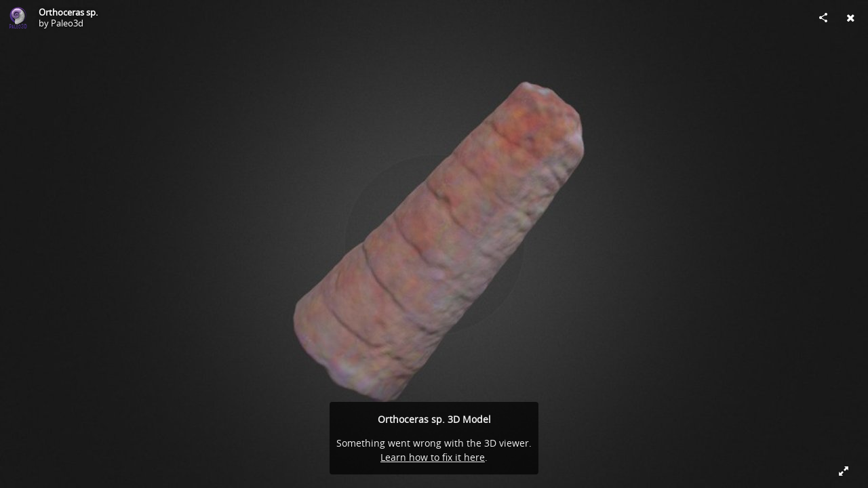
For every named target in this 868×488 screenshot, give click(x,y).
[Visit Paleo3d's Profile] (18, 18)
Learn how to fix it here (433, 457)
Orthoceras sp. (68, 12)
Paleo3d (67, 23)
